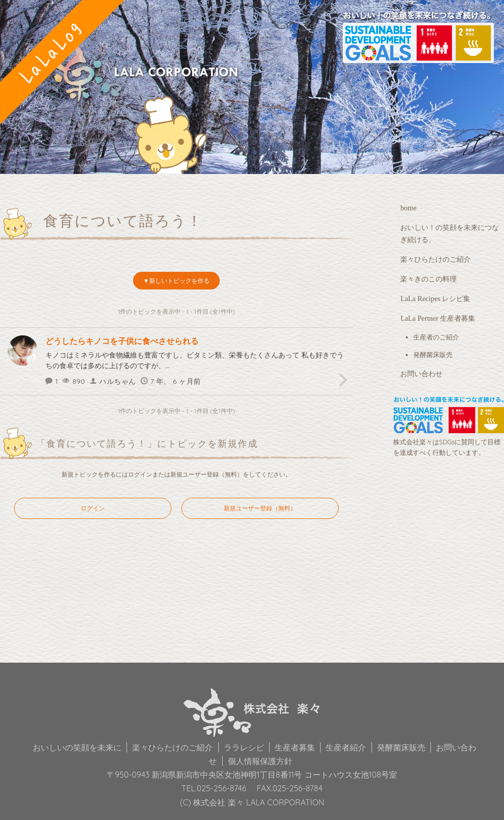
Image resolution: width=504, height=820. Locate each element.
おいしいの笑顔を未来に (77, 747)
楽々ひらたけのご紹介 (435, 259)
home (408, 208)
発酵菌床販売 (433, 355)
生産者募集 (295, 747)
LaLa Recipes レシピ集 (435, 299)
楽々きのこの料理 (428, 279)
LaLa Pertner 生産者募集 (438, 318)
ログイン (140, 474)
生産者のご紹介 (436, 337)
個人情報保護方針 (260, 761)
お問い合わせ (421, 374)
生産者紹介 (346, 747)
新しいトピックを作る (179, 281)
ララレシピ (244, 747)
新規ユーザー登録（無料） (207, 474)
